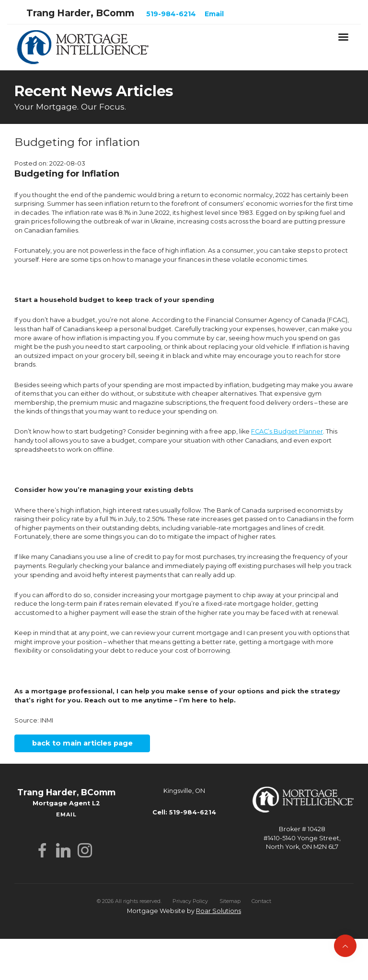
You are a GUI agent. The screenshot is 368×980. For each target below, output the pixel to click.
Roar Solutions (218, 911)
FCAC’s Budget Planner (287, 431)
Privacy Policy (190, 901)
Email (214, 14)
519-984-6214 (171, 14)
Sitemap (230, 901)
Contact (261, 901)
